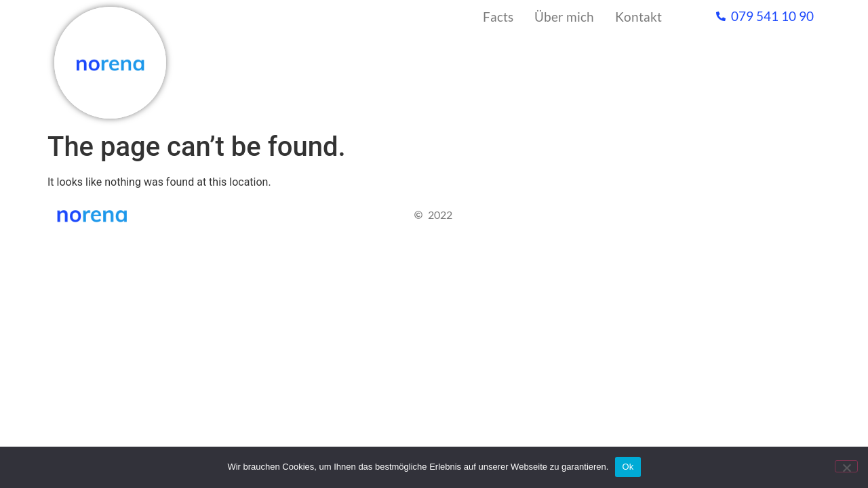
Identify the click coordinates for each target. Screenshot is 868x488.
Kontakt (638, 17)
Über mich (564, 17)
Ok (628, 467)
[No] (846, 466)
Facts (498, 17)
